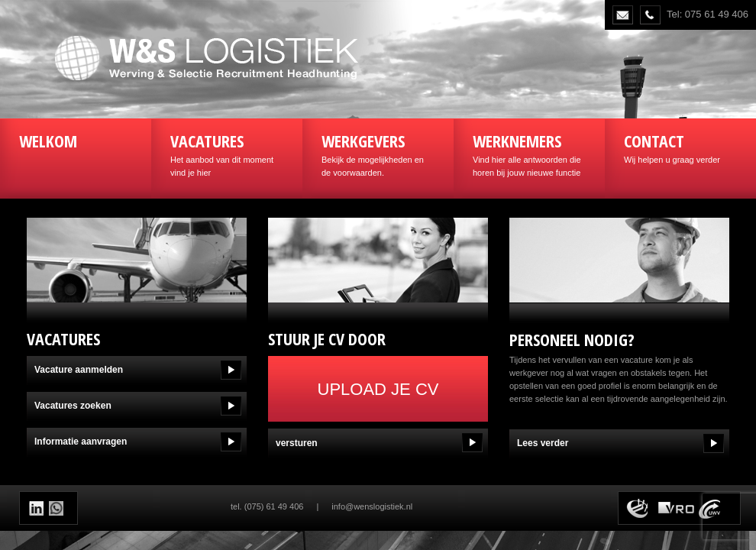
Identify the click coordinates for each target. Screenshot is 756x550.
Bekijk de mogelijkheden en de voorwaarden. (378, 153)
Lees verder (543, 443)
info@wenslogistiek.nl (372, 506)
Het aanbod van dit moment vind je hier (227, 153)
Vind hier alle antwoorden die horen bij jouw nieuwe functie (529, 153)
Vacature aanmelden (79, 370)
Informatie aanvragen (81, 442)
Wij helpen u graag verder (680, 147)
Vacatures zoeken (73, 406)
